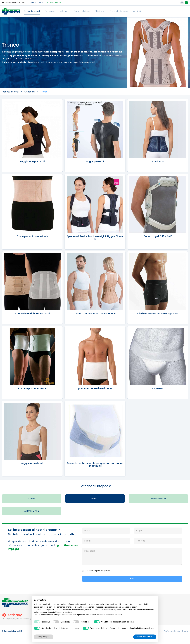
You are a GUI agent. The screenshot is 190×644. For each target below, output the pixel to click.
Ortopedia (29, 92)
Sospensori (158, 388)
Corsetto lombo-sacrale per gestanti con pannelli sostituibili (95, 465)
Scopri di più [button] (44, 637)
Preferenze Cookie (172, 632)
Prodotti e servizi (32, 11)
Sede (35, 3)
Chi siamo (100, 11)
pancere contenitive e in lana (95, 388)
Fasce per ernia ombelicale (32, 236)
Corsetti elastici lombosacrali (32, 314)
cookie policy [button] (131, 607)
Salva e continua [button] (145, 637)
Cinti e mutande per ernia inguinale (158, 314)
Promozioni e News (119, 11)
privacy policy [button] (110, 604)
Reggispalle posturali (32, 161)
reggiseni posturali (32, 463)
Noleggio (64, 11)
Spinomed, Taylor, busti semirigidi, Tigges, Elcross (95, 237)
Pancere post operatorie (32, 388)
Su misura (50, 11)
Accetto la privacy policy (98, 571)
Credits (185, 632)
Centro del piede (82, 11)
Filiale (53, 3)
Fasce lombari (158, 161)
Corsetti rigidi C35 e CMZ (158, 236)
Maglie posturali (95, 161)
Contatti (137, 11)
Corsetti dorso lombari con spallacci (95, 314)
